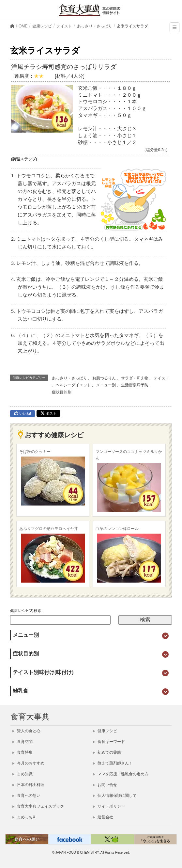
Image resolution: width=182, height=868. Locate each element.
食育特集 (23, 752)
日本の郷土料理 (28, 785)
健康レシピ (105, 731)
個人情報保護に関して (115, 796)
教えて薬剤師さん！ (113, 763)
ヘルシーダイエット (73, 385)
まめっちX (24, 817)
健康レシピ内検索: (26, 611)
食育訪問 (23, 742)
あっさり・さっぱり (69, 378)
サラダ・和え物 (135, 378)
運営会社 (103, 817)
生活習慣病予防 (135, 385)
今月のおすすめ (28, 763)
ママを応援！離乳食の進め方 (121, 774)
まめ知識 (23, 774)
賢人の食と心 (26, 731)
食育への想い (26, 796)
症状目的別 (62, 392)
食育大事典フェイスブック (38, 806)
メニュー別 (106, 385)
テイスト (161, 378)
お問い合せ (105, 785)
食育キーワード (109, 742)
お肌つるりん (104, 378)
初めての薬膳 (107, 752)
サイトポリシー (109, 806)
